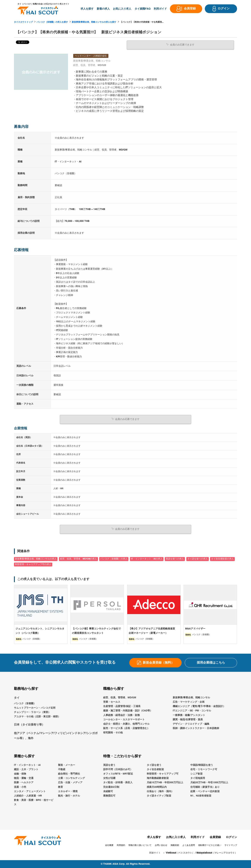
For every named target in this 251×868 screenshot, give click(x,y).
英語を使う (109, 765)
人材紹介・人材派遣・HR (28, 796)
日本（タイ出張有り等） (29, 725)
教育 (60, 787)
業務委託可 (109, 796)
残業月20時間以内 (157, 787)
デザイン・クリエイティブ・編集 (191, 724)
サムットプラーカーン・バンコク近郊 (35, 708)
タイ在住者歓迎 (155, 769)
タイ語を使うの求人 (198, 559)
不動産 (62, 769)
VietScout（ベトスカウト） (180, 853)
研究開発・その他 (113, 733)
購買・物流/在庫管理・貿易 (188, 720)
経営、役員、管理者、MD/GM (120, 698)
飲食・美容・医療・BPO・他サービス (34, 802)
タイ (17, 698)
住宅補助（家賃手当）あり (205, 787)
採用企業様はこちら (211, 663)
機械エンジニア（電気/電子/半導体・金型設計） (199, 706)
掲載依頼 (175, 845)
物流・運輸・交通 (24, 778)
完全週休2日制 (111, 787)
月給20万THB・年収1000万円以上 (209, 783)
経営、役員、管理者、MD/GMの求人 (78, 559)
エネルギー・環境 (68, 791)
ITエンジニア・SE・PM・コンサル (192, 711)
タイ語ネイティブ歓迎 (159, 796)
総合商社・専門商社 (69, 774)
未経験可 (108, 791)
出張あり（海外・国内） (160, 791)
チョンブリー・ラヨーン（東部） (32, 712)
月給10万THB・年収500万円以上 (165, 783)
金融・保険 (20, 774)
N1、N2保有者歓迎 (201, 796)
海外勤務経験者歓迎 (158, 778)
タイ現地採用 (198, 778)
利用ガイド (198, 837)
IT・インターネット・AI (27, 765)
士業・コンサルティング (71, 778)
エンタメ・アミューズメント (30, 791)
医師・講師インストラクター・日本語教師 (196, 728)
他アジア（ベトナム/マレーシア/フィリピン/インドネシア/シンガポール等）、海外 (56, 736)
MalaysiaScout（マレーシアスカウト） (217, 853)
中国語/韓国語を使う (202, 765)
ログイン (231, 837)
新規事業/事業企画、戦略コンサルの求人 (36, 559)
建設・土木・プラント (26, 769)
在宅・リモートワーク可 (204, 769)
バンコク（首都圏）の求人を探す (52, 22)
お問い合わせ (161, 845)
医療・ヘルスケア (24, 783)
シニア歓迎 (196, 774)
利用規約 (121, 845)
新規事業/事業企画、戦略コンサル (191, 698)
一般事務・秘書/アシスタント (189, 715)
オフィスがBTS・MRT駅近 (118, 774)
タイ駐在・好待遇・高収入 (118, 783)
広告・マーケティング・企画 (189, 702)
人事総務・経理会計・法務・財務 (121, 715)
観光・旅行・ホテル (69, 796)
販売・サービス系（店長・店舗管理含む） (126, 728)
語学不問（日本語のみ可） (118, 769)
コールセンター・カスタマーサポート (124, 720)
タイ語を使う (154, 765)
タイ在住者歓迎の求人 (222, 559)
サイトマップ (231, 845)
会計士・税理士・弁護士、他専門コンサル (126, 724)
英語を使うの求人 (175, 559)
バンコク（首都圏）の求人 (114, 559)
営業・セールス (112, 702)
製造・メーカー (67, 765)
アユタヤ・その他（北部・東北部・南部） (37, 717)
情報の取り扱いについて (140, 845)
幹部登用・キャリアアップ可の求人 (33, 564)
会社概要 (109, 845)
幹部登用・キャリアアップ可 (163, 774)
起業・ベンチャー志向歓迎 (205, 791)
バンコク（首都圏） (25, 703)
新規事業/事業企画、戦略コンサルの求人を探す (94, 22)
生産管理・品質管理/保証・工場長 (122, 706)
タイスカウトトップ (23, 22)
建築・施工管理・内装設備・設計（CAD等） (128, 711)
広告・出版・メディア (70, 783)
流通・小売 (20, 787)
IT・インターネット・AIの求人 (147, 559)
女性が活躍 (109, 778)
